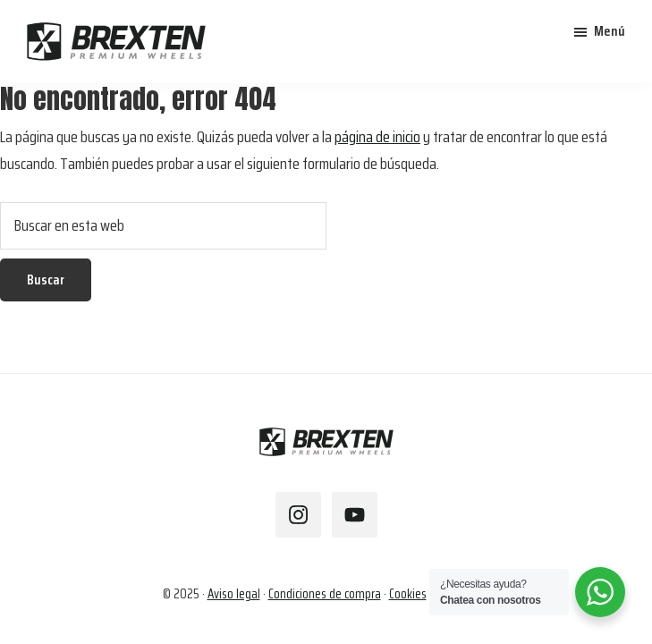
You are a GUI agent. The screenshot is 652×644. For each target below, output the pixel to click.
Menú (610, 31)
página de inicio (377, 137)
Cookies (408, 594)
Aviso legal (234, 594)
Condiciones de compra (325, 594)
